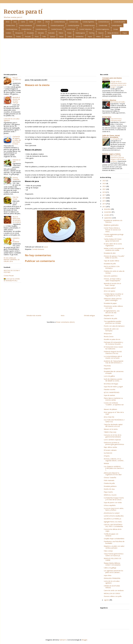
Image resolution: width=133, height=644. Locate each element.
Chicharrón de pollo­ (110, 318)
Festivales (51, 33)
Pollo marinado (109, 480)
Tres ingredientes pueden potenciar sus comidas (113, 322)
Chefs (39, 22)
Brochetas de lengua (111, 384)
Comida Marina (26, 29)
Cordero (8, 33)
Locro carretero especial (112, 440)
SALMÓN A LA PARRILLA (112, 519)
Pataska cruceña (109, 389)
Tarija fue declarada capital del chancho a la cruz (113, 425)
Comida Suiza (71, 29)
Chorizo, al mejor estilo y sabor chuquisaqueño (112, 280)
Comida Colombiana (25, 25)
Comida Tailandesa (85, 29)
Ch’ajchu (107, 456)
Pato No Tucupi (15, 198)
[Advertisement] (66, 56)
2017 (104, 195)
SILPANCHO (108, 453)
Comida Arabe (74, 22)
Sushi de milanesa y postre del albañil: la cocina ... (113, 380)
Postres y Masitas (109, 100)
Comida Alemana (59, 22)
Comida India (103, 25)
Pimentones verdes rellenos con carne (113, 307)
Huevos (101, 33)
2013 (104, 207)
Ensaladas (30, 33)
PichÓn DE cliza (109, 489)
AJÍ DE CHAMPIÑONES (112, 392)
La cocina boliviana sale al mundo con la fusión (113, 357)
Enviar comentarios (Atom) (65, 322)
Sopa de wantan (109, 395)
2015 (104, 201)
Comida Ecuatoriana (57, 25)
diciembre (108, 209)
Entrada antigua (89, 315)
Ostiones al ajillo (16, 161)
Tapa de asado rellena (111, 261)
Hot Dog (92, 33)
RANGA (106, 463)
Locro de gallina (109, 376)
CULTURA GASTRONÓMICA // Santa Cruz (114, 421)
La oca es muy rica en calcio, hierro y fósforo (114, 509)
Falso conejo (108, 551)
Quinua (52, 37)
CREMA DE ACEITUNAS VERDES (112, 587)
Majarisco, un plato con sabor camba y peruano (114, 547)
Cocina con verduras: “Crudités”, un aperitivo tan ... (114, 405)
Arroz (8, 22)
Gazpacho (107, 369)
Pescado (28, 37)
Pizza (37, 37)
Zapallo (107, 37)
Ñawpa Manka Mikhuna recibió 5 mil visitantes (112, 564)
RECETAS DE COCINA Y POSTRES (12, 271)
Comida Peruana (57, 29)
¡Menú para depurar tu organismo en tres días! (113, 474)
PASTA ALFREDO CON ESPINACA (112, 267)
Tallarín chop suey (110, 432)
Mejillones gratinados (111, 225)
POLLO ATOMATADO (17, 80)
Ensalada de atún (110, 253)
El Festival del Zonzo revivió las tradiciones (113, 348)
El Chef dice (107, 117)
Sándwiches (80, 37)
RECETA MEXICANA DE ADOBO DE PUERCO (17, 219)
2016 (104, 198)
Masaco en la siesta (111, 429)
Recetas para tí (23, 12)
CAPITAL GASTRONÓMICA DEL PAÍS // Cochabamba (113, 525)
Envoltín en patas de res (112, 339)
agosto (107, 600)
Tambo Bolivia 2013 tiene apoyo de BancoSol (113, 240)
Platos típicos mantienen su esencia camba (113, 399)
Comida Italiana (116, 25)
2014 (104, 204)
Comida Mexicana (41, 29)
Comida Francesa (89, 25)
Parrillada (9, 37)
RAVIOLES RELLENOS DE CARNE (112, 559)
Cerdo (31, 22)
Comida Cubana (41, 25)
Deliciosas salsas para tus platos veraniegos (113, 300)
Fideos (61, 33)
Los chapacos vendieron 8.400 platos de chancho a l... (114, 468)
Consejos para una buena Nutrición (112, 79)
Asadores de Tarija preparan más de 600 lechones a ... (114, 362)
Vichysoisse (108, 334)
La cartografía (115, 139)
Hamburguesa (80, 33)
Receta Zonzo (109, 336)
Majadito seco (109, 315)
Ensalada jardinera (110, 486)
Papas (125, 33)
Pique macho (108, 492)
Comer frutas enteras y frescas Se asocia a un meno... (112, 230)
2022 (104, 186)
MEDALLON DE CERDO (112, 593)
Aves (15, 22)
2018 (104, 192)
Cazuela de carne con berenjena (111, 330)
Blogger (85, 640)
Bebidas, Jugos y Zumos (111, 154)
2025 (104, 181)
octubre (107, 215)
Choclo (48, 22)
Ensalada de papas (110, 303)
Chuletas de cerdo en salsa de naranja (114, 272)
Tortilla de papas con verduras (111, 535)
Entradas (41, 33)
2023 (104, 183)
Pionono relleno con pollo (113, 596)
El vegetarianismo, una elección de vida (112, 312)
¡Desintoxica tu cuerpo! (112, 513)
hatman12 (63, 640)
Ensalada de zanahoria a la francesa (113, 221)
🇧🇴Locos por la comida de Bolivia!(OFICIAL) (12, 280)
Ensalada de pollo (110, 264)
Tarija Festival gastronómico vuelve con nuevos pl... (114, 555)
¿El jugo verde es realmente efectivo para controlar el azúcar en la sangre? (118, 84)
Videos (98, 37)
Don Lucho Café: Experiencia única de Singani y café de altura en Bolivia (118, 158)
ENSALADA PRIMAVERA (112, 578)
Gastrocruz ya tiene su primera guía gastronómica (114, 443)
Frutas (69, 33)
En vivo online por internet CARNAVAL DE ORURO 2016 (12, 260)
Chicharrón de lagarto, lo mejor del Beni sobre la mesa (17, 140)
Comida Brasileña (119, 22)
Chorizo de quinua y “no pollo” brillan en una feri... (114, 257)
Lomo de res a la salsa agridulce (12, 120)
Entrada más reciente (34, 315)
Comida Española (74, 25)
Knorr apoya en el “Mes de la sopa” (114, 413)
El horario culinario (110, 450)
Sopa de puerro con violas (113, 502)
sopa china (108, 575)
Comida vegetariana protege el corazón (114, 235)
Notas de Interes (113, 33)
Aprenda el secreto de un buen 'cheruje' (16, 100)
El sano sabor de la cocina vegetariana (113, 245)
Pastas (19, 37)
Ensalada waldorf (110, 288)
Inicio (63, 315)
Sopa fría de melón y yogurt (113, 387)
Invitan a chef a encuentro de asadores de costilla (114, 249)
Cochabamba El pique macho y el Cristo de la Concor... (114, 499)
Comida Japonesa (12, 29)
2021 (104, 189)
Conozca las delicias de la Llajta (113, 530)
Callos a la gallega (110, 568)
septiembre (108, 218)
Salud (70, 37)
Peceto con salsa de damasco (114, 326)
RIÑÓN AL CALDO (110, 495)
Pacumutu (107, 366)
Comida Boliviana (104, 22)
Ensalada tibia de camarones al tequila (114, 372)
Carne (23, 22)
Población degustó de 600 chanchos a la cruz (113, 352)
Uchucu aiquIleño (110, 505)
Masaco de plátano (110, 409)
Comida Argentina (88, 22)
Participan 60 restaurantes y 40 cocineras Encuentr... (113, 343)
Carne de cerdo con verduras (114, 590)
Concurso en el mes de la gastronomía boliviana (113, 436)
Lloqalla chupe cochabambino (114, 539)
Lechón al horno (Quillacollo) (114, 516)
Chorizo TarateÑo (16, 179)
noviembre (108, 212)
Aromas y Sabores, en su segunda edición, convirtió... (114, 460)
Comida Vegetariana (103, 29)
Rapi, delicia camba (110, 447)
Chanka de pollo (109, 483)
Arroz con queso (109, 291)
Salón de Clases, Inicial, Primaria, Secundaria (111, 136)
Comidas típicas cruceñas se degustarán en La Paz (114, 295)
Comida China (10, 25)
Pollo (44, 37)
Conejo (116, 29)
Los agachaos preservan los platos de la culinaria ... (113, 572)
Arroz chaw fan (109, 417)
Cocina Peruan (9, 276)
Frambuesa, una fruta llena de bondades (114, 542)
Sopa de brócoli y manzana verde (116, 120)
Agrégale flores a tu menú (113, 522)
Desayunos (19, 33)
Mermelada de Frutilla (118, 102)
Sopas (90, 37)
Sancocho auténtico (111, 276)
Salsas (61, 37)
